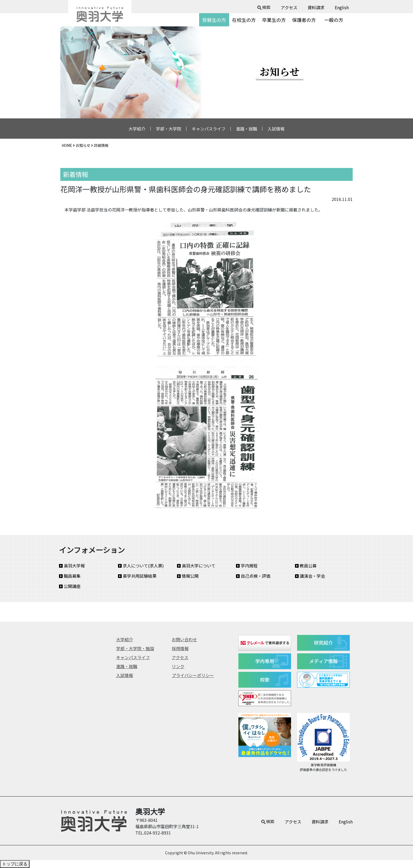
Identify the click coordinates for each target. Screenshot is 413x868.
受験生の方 (214, 20)
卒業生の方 (274, 20)
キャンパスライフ (209, 129)
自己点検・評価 (253, 576)
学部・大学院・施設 (135, 648)
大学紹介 (137, 129)
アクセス (289, 7)
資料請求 (316, 7)
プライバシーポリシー (193, 675)
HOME (67, 145)
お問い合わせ (184, 639)
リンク (178, 666)
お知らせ (83, 145)
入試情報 (276, 129)
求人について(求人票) (141, 566)
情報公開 (188, 576)
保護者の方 (304, 20)
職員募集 (70, 576)
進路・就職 (247, 129)
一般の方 (334, 20)
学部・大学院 (169, 129)
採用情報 (180, 648)
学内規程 (247, 566)
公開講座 (70, 586)
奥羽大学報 (72, 566)
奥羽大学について (196, 566)
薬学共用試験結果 (137, 576)
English (342, 7)
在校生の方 (244, 20)
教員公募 (306, 566)
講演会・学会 (310, 576)
